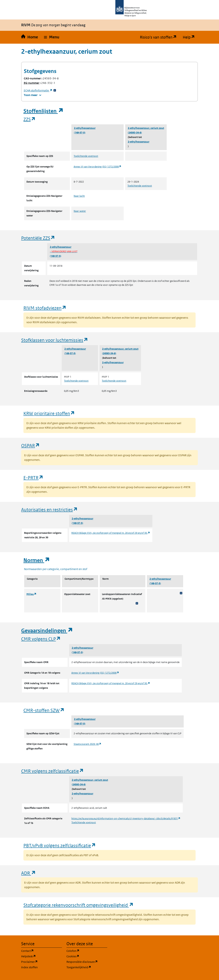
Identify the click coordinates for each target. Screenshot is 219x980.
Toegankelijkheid (87, 967)
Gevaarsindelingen (47, 631)
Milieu (31, 594)
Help (190, 37)
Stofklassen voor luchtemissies (55, 340)
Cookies (87, 956)
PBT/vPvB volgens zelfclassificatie (60, 845)
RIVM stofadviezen (45, 308)
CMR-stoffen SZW (44, 710)
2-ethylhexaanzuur (85, 128)
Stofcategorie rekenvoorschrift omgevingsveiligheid (79, 905)
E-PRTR (33, 478)
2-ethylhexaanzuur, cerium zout (146, 128)
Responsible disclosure (87, 962)
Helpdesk (42, 956)
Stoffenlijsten (43, 111)
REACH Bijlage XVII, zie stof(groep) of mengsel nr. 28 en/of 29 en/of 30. (111, 533)
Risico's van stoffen (160, 37)
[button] (52, 37)
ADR (29, 873)
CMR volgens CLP (41, 639)
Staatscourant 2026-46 (88, 744)
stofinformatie (38, 90)
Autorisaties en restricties (49, 509)
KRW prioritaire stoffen (49, 413)
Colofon (87, 951)
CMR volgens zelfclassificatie (52, 771)
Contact (42, 951)
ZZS (30, 119)
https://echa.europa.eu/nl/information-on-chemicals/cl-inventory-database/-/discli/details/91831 (126, 818)
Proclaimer (42, 962)
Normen (37, 560)
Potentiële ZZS (38, 238)
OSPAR (30, 445)
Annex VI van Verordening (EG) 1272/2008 (98, 167)
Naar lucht (79, 196)
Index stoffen (29, 967)
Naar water (80, 211)
